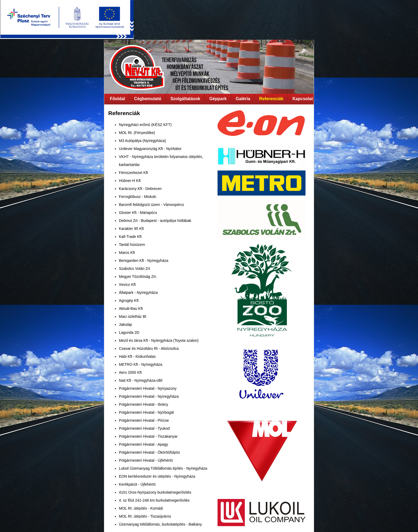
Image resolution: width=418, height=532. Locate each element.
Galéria (243, 99)
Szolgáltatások (185, 99)
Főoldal (117, 99)
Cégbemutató (148, 99)
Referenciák (271, 99)
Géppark (218, 99)
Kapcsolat (303, 99)
